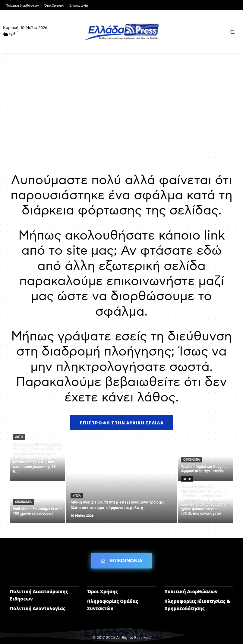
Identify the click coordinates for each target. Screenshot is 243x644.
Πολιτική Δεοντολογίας (38, 609)
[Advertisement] (121, 105)
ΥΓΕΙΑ (77, 496)
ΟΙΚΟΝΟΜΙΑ (23, 502)
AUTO (19, 437)
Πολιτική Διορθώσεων (191, 592)
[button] (232, 32)
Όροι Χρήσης (103, 592)
